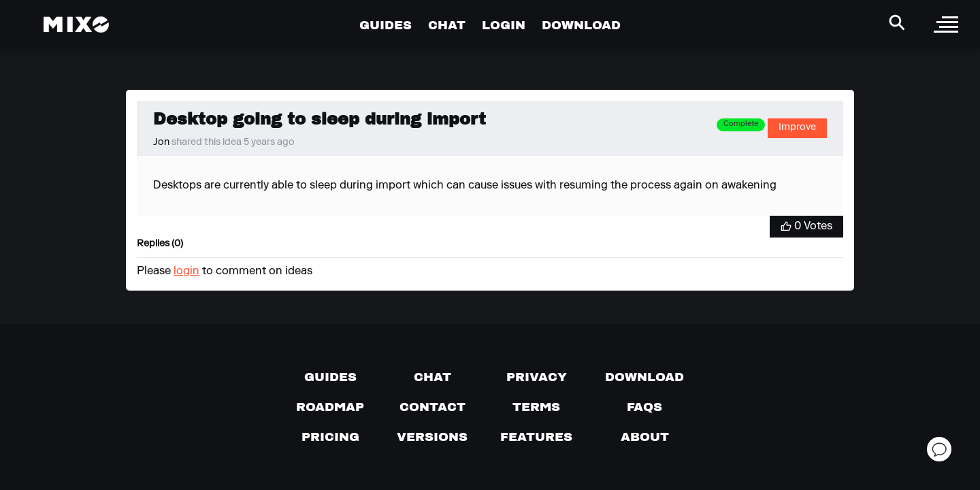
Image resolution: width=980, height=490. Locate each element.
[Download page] (644, 377)
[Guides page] (330, 377)
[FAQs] (644, 407)
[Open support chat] (939, 449)
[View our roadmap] (330, 407)
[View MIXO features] (536, 437)
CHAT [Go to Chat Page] (447, 25)
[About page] (645, 437)
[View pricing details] (330, 437)
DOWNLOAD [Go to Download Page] (581, 25)
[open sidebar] (946, 24)
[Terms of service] (536, 407)
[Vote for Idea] (806, 227)
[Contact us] (432, 407)
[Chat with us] (432, 377)
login (186, 272)
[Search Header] (897, 22)
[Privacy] (537, 377)
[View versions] (432, 437)
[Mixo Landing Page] (76, 24)
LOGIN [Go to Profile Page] (504, 25)
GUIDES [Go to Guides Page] (386, 25)
